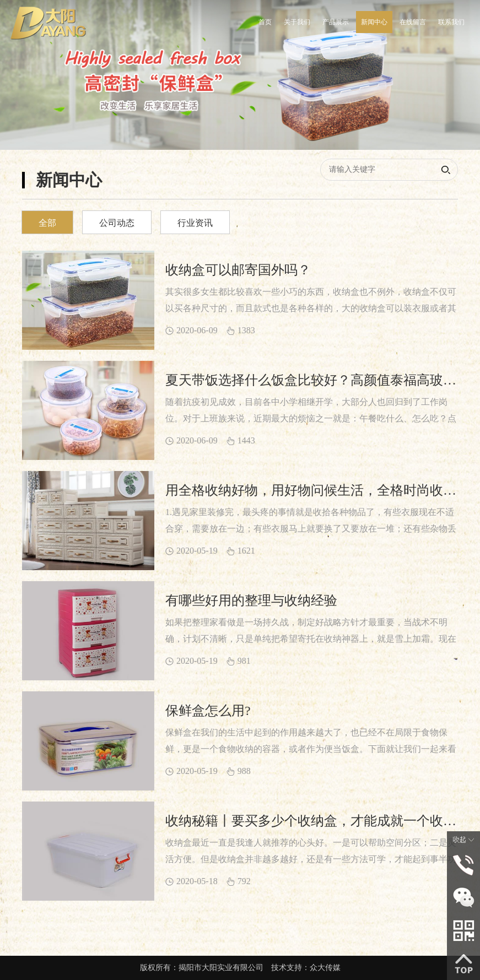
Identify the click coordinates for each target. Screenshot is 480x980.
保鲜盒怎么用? (208, 711)
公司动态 (117, 223)
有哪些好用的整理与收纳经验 (251, 600)
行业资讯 (195, 223)
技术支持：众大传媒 (306, 968)
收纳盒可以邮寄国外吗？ (238, 270)
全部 (47, 223)
